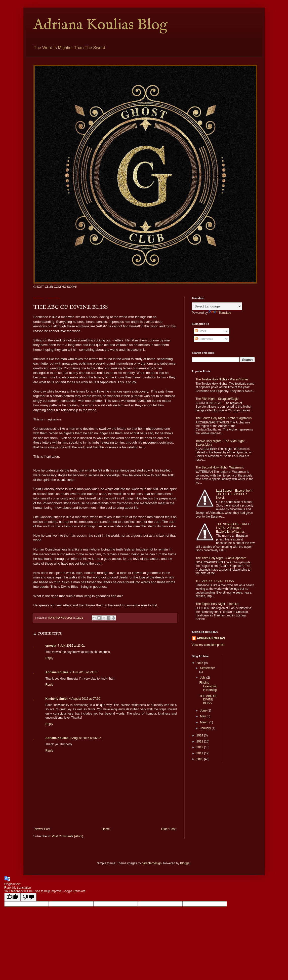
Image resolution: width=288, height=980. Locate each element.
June (204, 711)
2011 (200, 753)
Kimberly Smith (57, 699)
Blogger (185, 863)
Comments (204, 339)
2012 (200, 747)
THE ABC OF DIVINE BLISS (215, 581)
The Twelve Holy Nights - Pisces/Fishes (222, 379)
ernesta (51, 646)
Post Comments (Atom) (68, 836)
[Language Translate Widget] (217, 306)
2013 (200, 741)
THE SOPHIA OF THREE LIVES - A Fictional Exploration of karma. (233, 528)
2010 (200, 759)
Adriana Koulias (57, 672)
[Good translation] (12, 897)
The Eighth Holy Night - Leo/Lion (217, 604)
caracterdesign (152, 863)
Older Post (168, 829)
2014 (200, 735)
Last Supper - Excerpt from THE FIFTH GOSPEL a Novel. (234, 494)
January (206, 728)
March (205, 722)
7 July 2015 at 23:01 (71, 646)
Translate (220, 313)
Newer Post (43, 829)
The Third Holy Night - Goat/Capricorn (221, 558)
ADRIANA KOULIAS (211, 638)
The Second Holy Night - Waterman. (220, 467)
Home (106, 829)
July (203, 678)
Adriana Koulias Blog (100, 25)
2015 (200, 663)
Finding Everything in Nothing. (208, 686)
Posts (200, 331)
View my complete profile (209, 645)
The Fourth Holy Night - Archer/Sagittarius (224, 418)
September (207, 668)
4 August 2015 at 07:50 (85, 699)
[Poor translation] (28, 897)
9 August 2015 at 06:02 (85, 738)
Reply (49, 658)
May (203, 716)
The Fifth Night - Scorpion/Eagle (217, 399)
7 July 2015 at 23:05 (84, 672)
